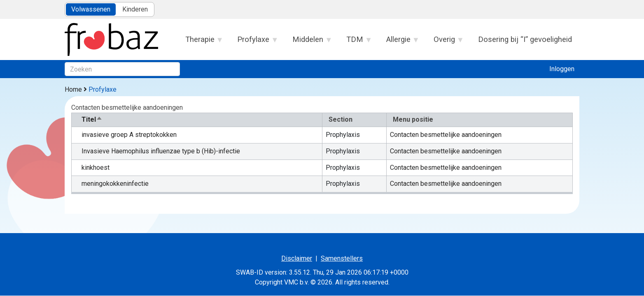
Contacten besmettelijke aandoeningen (446, 135)
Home (73, 89)
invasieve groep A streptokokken (129, 135)
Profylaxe (254, 42)
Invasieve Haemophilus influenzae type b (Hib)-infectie (161, 151)
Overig (444, 42)
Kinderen (135, 9)
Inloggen (562, 69)
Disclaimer (297, 258)
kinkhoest (96, 168)
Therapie (200, 42)
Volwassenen (91, 9)
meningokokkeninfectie (115, 184)
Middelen (308, 42)
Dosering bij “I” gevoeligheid (525, 39)
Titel (92, 119)
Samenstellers (342, 258)
